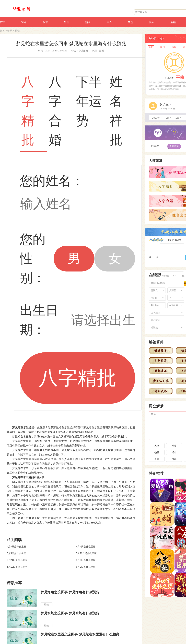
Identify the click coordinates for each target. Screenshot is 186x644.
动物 (174, 446)
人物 (157, 446)
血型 (131, 22)
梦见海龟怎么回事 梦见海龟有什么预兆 (70, 592)
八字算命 (156, 240)
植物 (17, 31)
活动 (174, 452)
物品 (157, 452)
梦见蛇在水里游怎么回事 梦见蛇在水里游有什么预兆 (80, 634)
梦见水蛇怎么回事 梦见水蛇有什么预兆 (70, 613)
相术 (45, 22)
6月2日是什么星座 (86, 567)
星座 (67, 22)
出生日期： (39, 320)
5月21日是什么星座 (17, 560)
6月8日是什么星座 (16, 547)
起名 (88, 22)
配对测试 (174, 146)
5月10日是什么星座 (17, 567)
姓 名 (154, 257)
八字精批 (77, 378)
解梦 (10, 31)
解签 (173, 22)
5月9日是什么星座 (86, 560)
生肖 (109, 22)
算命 (24, 22)
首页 (2, 31)
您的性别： (33, 259)
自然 (157, 459)
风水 (152, 22)
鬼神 (174, 459)
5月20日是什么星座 (86, 553)
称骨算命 (175, 240)
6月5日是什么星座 (16, 553)
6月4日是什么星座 (86, 547)
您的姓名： (52, 181)
